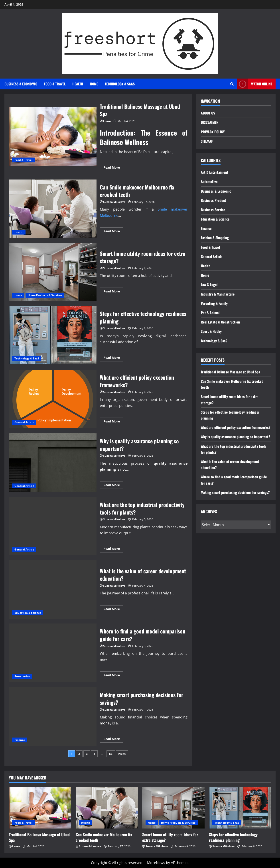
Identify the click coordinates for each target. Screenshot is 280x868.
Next (122, 754)
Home (94, 84)
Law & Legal (209, 284)
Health (78, 84)
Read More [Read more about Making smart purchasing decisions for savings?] (113, 740)
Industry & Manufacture (218, 294)
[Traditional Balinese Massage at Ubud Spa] (40, 808)
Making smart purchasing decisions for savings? (53, 716)
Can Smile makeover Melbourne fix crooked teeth (53, 209)
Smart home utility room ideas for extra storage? (53, 272)
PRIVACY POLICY (213, 132)
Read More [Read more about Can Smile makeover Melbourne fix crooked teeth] (113, 232)
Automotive (22, 676)
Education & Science (28, 613)
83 (111, 754)
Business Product (213, 200)
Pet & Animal (210, 313)
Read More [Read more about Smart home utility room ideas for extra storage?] (113, 292)
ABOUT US (208, 113)
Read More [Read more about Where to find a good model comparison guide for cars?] (113, 676)
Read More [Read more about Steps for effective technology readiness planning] (113, 358)
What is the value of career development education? (53, 589)
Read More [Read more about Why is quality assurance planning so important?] (113, 486)
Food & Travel (55, 84)
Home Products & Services (45, 295)
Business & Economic (21, 84)
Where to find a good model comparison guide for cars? (53, 653)
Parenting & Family (214, 303)
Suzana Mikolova (114, 202)
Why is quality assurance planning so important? (53, 463)
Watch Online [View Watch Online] (255, 84)
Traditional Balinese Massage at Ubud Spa (53, 136)
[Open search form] (232, 84)
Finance (20, 740)
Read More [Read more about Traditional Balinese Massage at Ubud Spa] (113, 168)
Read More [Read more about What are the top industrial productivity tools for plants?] (113, 549)
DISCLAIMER (210, 122)
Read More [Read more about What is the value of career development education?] (113, 610)
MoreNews (156, 863)
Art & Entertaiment (215, 172)
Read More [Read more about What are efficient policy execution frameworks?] (113, 422)
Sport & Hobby (211, 331)
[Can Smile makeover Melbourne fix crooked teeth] (107, 808)
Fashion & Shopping (215, 238)
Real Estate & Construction (220, 322)
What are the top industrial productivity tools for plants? (53, 526)
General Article (24, 422)
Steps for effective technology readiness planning (53, 335)
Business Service (213, 210)
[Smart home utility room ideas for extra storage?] (173, 808)
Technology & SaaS (120, 84)
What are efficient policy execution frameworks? (53, 399)
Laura (107, 121)
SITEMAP (207, 141)
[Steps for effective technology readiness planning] (240, 808)
